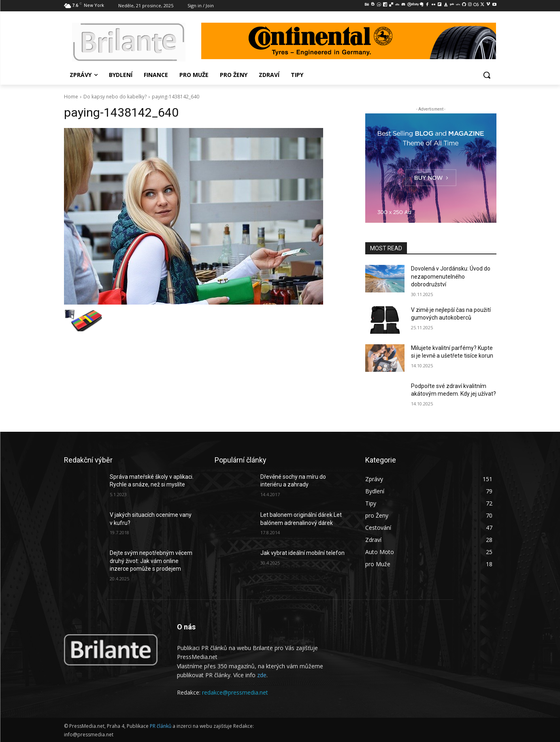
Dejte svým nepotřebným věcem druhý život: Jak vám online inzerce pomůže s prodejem (151, 561)
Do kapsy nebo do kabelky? (115, 97)
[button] (487, 75)
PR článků (161, 726)
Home (71, 97)
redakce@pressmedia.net (235, 692)
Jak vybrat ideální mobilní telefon (302, 553)
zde (262, 675)
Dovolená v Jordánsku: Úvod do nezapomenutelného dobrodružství (451, 276)
